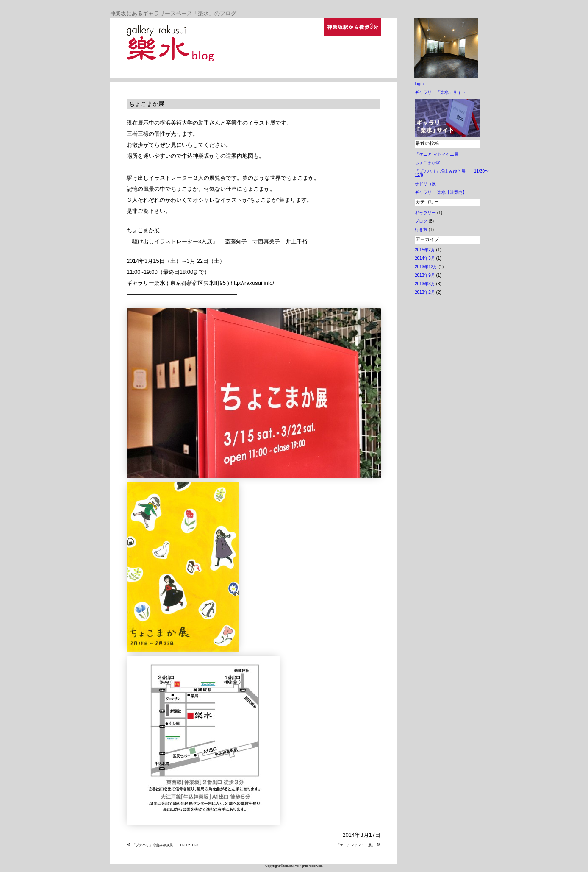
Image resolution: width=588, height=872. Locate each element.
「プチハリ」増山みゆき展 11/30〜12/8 (165, 845)
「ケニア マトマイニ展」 (355, 845)
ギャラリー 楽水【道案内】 (441, 192)
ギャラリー (425, 213)
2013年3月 (425, 284)
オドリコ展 (425, 184)
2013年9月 (425, 275)
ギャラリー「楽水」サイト (440, 92)
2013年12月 (426, 267)
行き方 (421, 230)
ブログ (421, 221)
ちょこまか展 (147, 104)
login (419, 84)
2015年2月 (425, 250)
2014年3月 (425, 258)
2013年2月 (425, 292)
